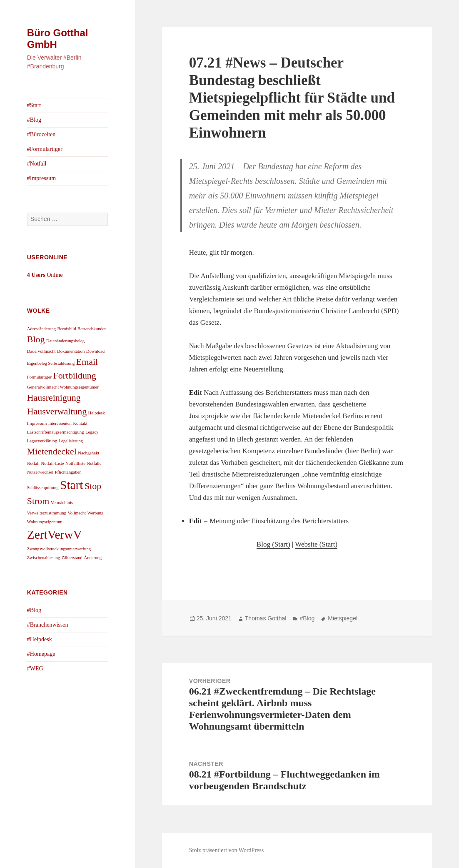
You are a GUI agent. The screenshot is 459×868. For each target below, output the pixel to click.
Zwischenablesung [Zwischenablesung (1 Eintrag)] (44, 558)
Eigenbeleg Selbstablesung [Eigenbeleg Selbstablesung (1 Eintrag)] (51, 363)
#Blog (34, 120)
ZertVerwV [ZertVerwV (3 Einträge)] (55, 534)
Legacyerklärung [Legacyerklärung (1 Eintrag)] (42, 441)
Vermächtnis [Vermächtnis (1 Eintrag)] (62, 503)
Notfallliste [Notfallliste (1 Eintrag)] (75, 463)
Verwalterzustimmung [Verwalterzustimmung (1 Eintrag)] (47, 513)
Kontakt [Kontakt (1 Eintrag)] (80, 423)
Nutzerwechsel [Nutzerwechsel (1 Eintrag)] (40, 472)
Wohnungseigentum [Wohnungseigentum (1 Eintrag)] (45, 522)
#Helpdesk (40, 639)
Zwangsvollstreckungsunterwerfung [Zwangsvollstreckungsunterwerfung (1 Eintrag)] (59, 549)
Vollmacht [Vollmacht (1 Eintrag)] (77, 513)
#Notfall (37, 164)
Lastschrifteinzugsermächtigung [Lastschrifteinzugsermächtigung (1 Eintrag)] (56, 432)
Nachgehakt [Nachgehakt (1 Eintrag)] (89, 453)
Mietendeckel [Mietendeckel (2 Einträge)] (52, 452)
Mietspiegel (343, 618)
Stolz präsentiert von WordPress (226, 850)
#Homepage (41, 654)
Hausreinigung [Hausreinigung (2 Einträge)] (54, 398)
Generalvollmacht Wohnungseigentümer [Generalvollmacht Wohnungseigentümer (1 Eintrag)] (63, 387)
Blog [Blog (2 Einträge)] (36, 339)
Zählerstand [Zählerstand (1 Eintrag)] (72, 558)
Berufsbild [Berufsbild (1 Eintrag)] (67, 329)
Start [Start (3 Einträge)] (71, 485)
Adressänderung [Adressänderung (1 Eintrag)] (41, 329)
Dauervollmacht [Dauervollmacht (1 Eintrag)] (41, 351)
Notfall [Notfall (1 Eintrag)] (33, 463)
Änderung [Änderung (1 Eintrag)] (93, 558)
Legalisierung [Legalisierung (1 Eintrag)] (71, 441)
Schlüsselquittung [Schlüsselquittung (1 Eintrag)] (43, 488)
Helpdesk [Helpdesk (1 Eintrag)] (97, 413)
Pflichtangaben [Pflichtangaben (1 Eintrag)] (68, 472)
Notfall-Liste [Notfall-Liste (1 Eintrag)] (53, 463)
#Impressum (41, 178)
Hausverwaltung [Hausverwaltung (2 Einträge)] (57, 411)
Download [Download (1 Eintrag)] (95, 351)
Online (45, 275)
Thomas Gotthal (266, 618)
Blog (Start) (273, 544)
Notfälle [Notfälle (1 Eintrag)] (94, 463)
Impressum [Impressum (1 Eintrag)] (37, 423)
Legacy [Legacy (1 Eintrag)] (92, 432)
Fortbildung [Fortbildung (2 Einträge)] (75, 376)
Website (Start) (316, 544)
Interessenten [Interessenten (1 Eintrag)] (60, 423)
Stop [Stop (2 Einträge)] (93, 486)
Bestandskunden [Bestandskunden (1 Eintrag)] (92, 329)
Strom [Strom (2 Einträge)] (38, 501)
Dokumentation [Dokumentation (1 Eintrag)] (71, 351)
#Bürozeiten (41, 134)
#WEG (35, 669)
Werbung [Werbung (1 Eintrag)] (96, 513)
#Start (34, 105)
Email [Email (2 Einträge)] (87, 362)
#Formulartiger (45, 149)
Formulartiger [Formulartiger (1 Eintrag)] (39, 377)
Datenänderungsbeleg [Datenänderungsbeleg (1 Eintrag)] (65, 341)
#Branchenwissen (48, 625)
